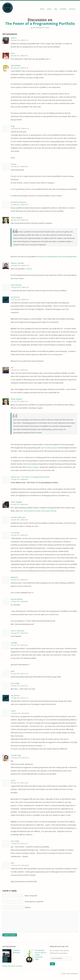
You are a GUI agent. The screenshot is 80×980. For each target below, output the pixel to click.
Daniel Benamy (16, 285)
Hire (56, 9)
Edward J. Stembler (17, 263)
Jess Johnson (37, 28)
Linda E (13, 711)
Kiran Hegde (15, 683)
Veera (13, 53)
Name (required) (20, 896)
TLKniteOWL (15, 533)
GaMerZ (14, 38)
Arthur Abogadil (16, 502)
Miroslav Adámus (17, 599)
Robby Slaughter (17, 218)
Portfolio (63, 9)
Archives (72, 9)
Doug (13, 126)
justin (13, 671)
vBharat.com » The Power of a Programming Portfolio (30, 477)
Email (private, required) (23, 902)
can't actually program (49, 448)
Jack (12, 368)
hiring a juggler (33, 467)
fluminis (14, 164)
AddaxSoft (14, 577)
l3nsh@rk (14, 643)
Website (17, 908)
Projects (29, 269)
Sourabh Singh (16, 755)
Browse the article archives (12, 966)
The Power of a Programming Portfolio (40, 24)
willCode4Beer (16, 66)
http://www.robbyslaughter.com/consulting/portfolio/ (57, 257)
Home (42, 9)
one (18, 176)
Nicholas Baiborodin (18, 517)
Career (47, 28)
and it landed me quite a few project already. (40, 511)
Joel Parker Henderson (19, 202)
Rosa (12, 863)
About (49, 9)
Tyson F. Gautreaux (17, 631)
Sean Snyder (15, 841)
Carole (13, 780)
